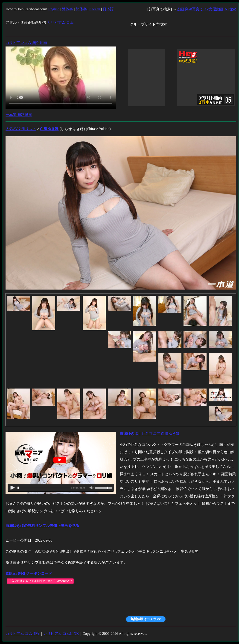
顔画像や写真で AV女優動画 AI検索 (207, 9)
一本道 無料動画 (19, 115)
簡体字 (81, 9)
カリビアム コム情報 (23, 634)
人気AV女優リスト (21, 129)
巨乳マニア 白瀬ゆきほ (161, 434)
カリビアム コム (60, 22)
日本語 (108, 9)
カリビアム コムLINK (61, 634)
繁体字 (67, 9)
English (54, 9)
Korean (95, 9)
